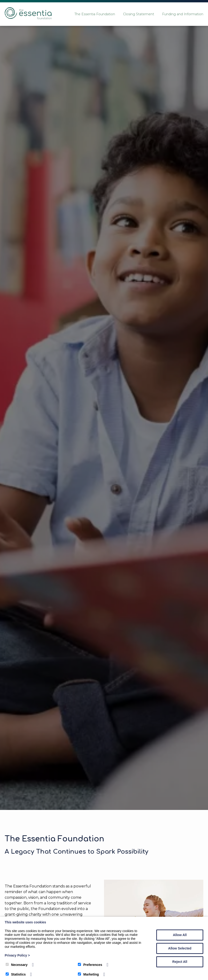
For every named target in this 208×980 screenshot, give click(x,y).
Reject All (180, 962)
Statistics (16, 974)
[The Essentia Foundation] (28, 18)
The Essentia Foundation (95, 14)
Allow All (180, 935)
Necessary (17, 965)
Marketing (88, 974)
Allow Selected (180, 948)
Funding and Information (183, 14)
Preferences (90, 965)
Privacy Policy (17, 955)
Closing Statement (139, 14)
